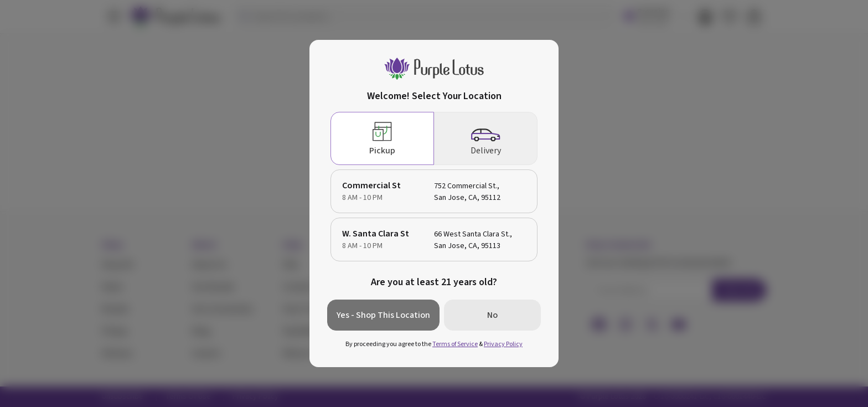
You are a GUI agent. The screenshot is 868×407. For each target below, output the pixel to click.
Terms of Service (455, 344)
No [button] (492, 315)
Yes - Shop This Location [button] (383, 315)
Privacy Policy (503, 344)
